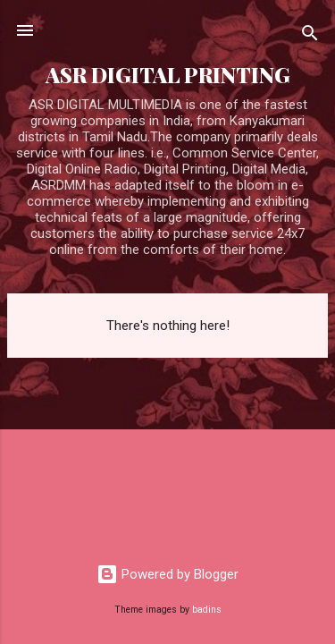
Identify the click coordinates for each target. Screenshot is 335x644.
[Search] (310, 36)
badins (207, 610)
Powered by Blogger (167, 574)
